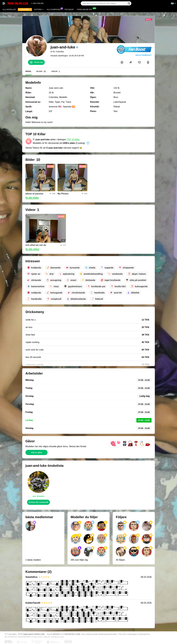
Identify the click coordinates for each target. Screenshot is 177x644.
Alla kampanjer (55, 9)
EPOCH (57, 634)
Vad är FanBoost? (143, 55)
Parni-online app (85, 9)
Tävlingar (69, 10)
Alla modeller (9, 10)
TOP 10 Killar (73, 140)
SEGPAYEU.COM (72, 634)
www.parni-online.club (34, 634)
